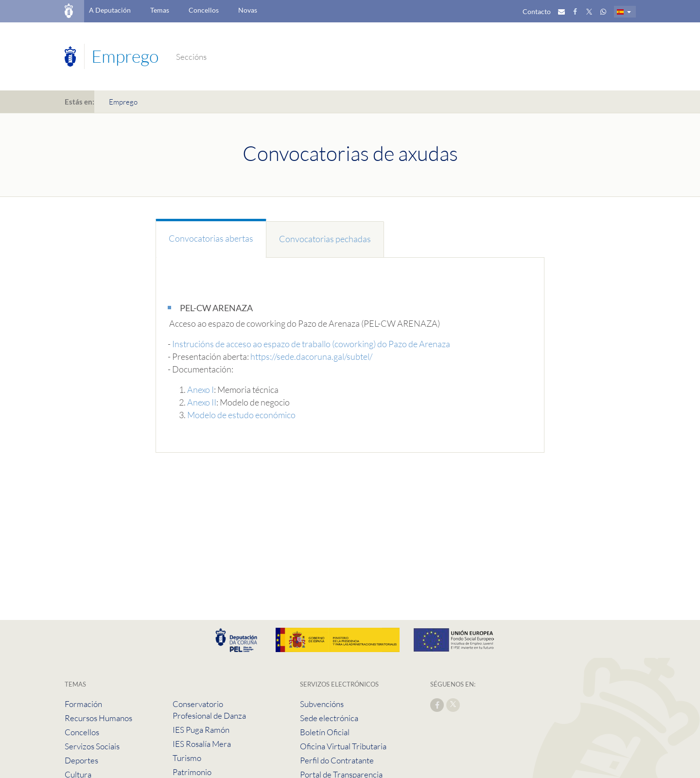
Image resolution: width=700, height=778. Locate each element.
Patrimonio (192, 772)
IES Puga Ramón (201, 730)
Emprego (123, 102)
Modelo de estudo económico (241, 415)
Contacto (537, 11)
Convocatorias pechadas (325, 239)
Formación (83, 704)
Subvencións (322, 704)
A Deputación (110, 10)
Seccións (191, 57)
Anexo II (202, 402)
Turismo (187, 758)
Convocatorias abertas (211, 238)
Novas (248, 10)
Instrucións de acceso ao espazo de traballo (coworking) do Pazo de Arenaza (311, 344)
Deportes (81, 760)
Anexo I (201, 389)
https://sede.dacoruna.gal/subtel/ (311, 356)
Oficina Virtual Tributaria (343, 746)
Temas (160, 10)
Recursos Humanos (98, 718)
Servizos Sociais (92, 746)
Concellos (204, 10)
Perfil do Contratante (337, 760)
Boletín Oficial (325, 732)
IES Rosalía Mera (202, 744)
